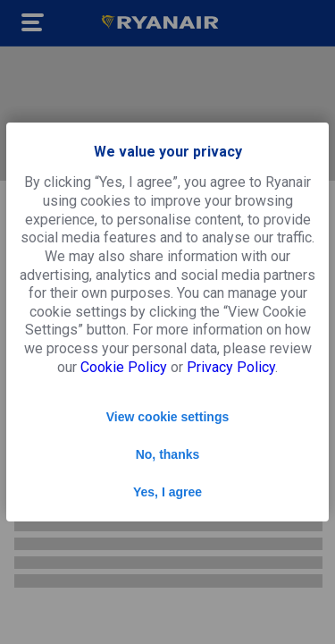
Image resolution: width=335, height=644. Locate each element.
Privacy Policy (231, 367)
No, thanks (168, 454)
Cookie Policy (124, 367)
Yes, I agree (167, 492)
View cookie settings (167, 417)
